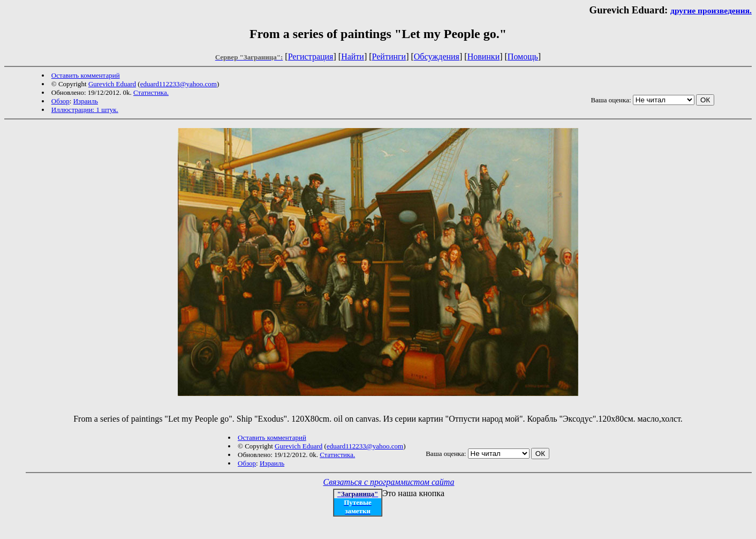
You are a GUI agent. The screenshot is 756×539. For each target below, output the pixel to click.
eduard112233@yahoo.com (179, 84)
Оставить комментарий (86, 75)
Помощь (523, 57)
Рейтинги (389, 57)
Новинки (484, 57)
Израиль (86, 101)
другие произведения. (711, 10)
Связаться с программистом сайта (389, 482)
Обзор (61, 101)
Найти (353, 57)
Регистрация (311, 57)
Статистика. (151, 92)
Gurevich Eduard (112, 84)
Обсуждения (437, 57)
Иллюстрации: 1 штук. (85, 110)
